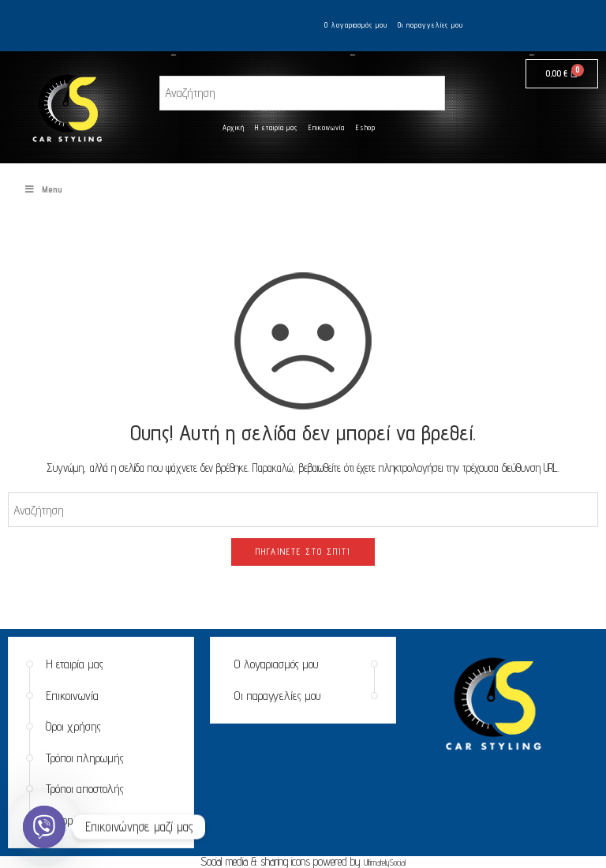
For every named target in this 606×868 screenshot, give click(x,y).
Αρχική (234, 127)
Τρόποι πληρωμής (85, 758)
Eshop (366, 127)
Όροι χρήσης (73, 726)
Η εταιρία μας (276, 127)
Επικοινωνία (327, 127)
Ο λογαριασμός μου (356, 25)
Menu (43, 189)
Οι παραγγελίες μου (430, 25)
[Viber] (44, 827)
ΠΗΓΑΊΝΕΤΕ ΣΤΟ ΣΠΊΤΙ (303, 552)
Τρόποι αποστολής (85, 789)
